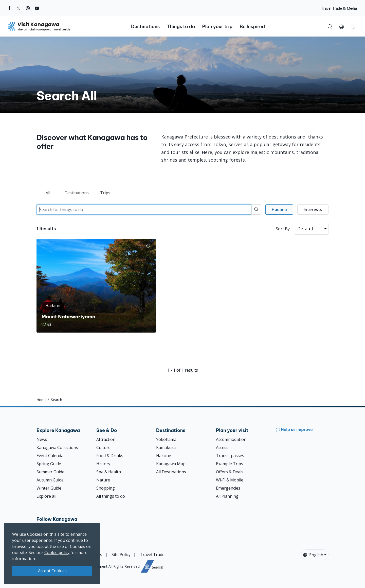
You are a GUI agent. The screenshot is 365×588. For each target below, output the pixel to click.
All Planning (227, 496)
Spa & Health (109, 472)
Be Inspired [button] (252, 27)
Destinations (77, 193)
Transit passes (230, 456)
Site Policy (121, 555)
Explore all (46, 496)
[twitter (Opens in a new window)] (18, 8)
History (103, 464)
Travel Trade (152, 555)
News (42, 439)
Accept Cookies (52, 571)
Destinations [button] (145, 27)
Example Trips (230, 464)
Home (42, 400)
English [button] (313, 555)
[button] (342, 26)
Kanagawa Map (171, 464)
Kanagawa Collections (57, 447)
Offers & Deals (230, 472)
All (48, 193)
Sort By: (283, 229)
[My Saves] (353, 26)
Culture (103, 447)
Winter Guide (49, 488)
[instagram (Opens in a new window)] (28, 8)
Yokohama (166, 439)
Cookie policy (57, 552)
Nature (103, 480)
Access (222, 447)
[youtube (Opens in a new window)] (37, 8)
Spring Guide (49, 464)
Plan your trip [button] (217, 27)
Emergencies (228, 488)
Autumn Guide (50, 480)
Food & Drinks (110, 456)
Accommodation (231, 439)
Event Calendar (51, 456)
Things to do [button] (181, 27)
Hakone (164, 456)
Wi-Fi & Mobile (230, 480)
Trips (105, 193)
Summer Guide (50, 472)
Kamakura (166, 447)
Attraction (106, 439)
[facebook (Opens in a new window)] (9, 8)
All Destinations (171, 472)
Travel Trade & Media (339, 8)
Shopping (106, 488)
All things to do (111, 496)
